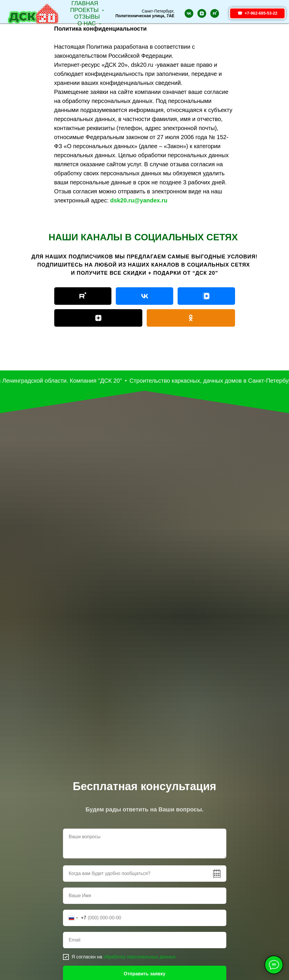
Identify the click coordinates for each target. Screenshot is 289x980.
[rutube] (215, 13)
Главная (85, 3)
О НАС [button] (87, 23)
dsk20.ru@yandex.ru (139, 200)
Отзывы (87, 17)
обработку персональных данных (140, 957)
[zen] (202, 13)
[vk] (189, 13)
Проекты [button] (85, 10)
